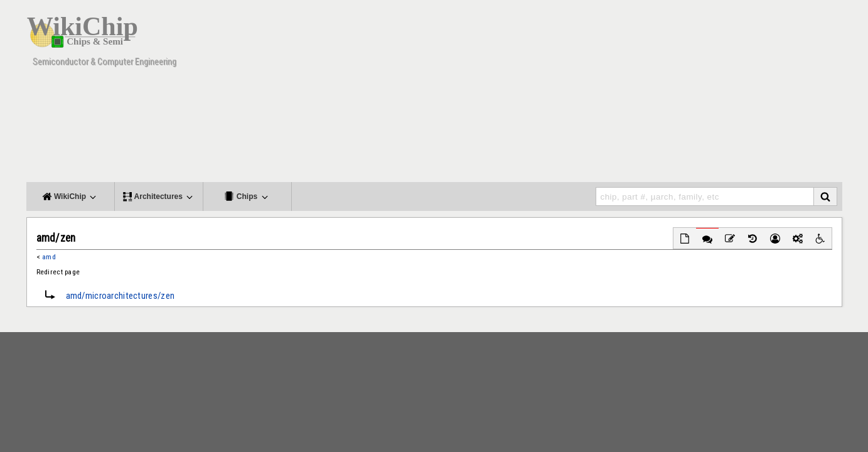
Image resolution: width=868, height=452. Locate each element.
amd (49, 257)
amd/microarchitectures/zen (121, 296)
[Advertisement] (613, 94)
